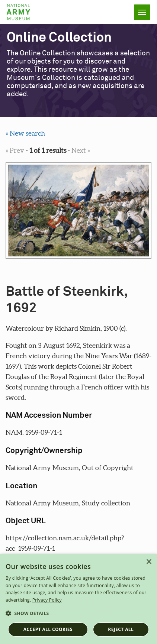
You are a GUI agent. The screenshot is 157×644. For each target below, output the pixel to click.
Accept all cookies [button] (48, 629)
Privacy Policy (47, 600)
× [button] (149, 562)
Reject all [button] (121, 629)
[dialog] (78, 599)
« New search (25, 133)
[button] (78, 614)
